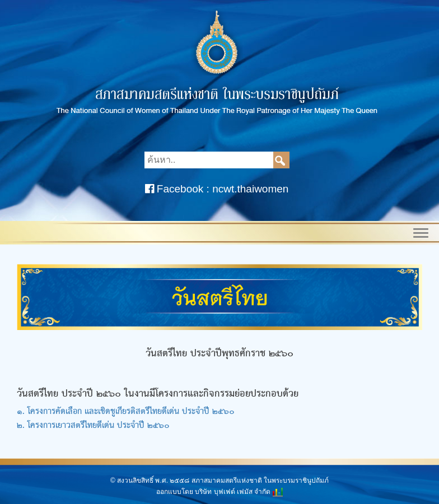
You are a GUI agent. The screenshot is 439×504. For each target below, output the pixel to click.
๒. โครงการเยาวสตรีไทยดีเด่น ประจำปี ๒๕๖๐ (93, 426)
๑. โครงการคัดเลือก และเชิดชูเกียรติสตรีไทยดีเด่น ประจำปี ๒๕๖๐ (126, 412)
